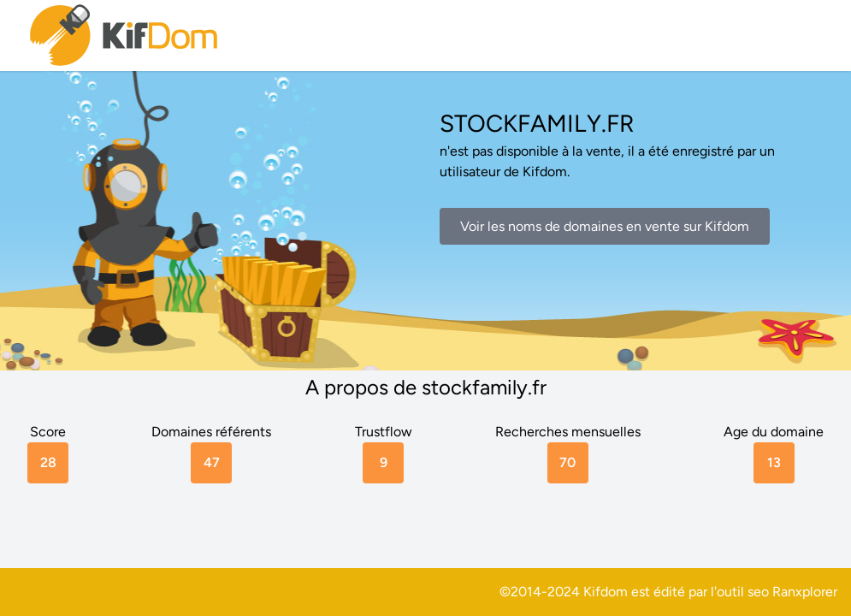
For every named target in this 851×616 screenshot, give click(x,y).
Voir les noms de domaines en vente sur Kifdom (605, 226)
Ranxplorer (805, 592)
